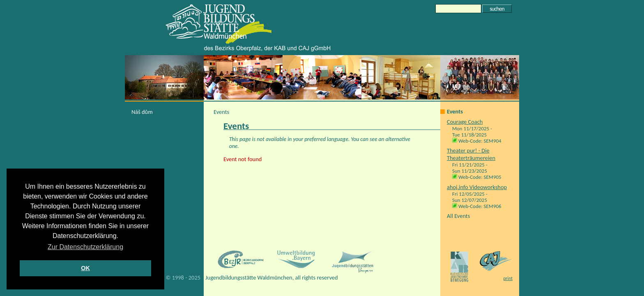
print (508, 278)
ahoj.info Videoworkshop (477, 187)
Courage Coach (465, 122)
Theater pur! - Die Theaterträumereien (471, 154)
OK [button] (85, 268)
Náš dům (142, 112)
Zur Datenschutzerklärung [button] (85, 247)
